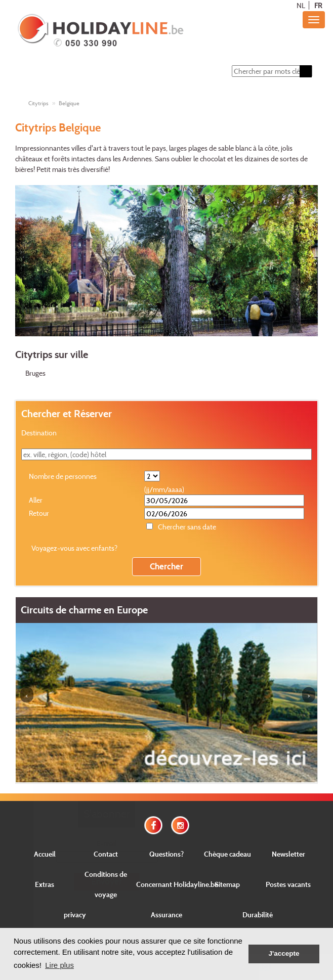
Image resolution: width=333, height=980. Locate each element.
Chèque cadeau (227, 854)
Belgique (69, 103)
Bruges (35, 373)
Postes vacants (288, 884)
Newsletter (288, 854)
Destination (39, 433)
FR (318, 5)
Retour (39, 513)
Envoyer (107, 881)
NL (301, 5)
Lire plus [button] (59, 965)
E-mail (107, 843)
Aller (36, 500)
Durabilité (258, 915)
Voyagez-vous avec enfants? (74, 548)
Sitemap (227, 884)
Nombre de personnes (63, 476)
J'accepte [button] (284, 953)
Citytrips (38, 103)
